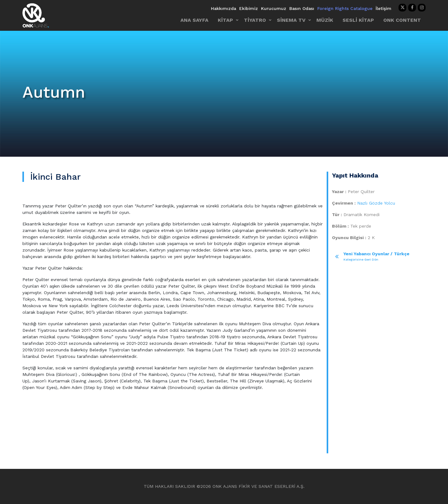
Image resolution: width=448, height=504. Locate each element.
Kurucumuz (274, 8)
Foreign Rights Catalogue (345, 8)
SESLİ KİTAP (358, 20)
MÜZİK (325, 20)
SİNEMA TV (291, 20)
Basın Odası (302, 8)
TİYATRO (255, 20)
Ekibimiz (249, 8)
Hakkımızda (224, 8)
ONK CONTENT (402, 20)
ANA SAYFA (194, 20)
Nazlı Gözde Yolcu (376, 203)
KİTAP (225, 20)
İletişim (383, 8)
